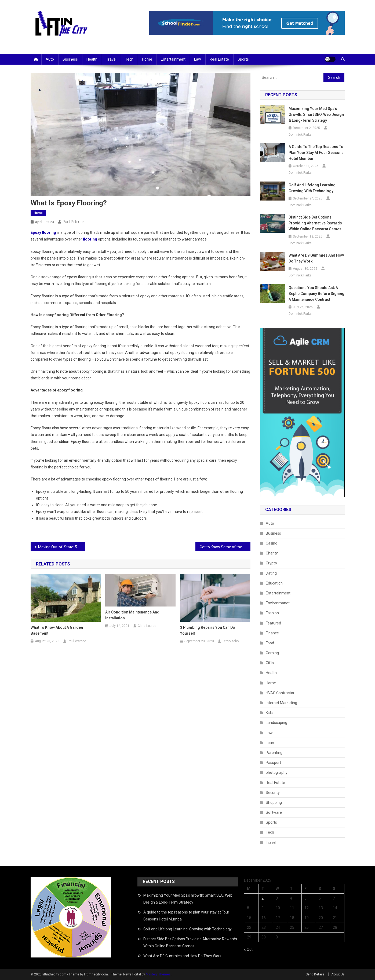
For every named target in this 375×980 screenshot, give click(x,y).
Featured (273, 623)
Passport (273, 763)
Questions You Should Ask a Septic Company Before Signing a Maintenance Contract (316, 294)
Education (274, 583)
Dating (271, 573)
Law (198, 59)
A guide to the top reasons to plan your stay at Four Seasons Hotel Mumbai (316, 153)
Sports (243, 59)
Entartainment (173, 59)
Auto (50, 59)
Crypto (271, 563)
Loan (270, 743)
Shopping (274, 803)
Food (270, 643)
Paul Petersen (74, 222)
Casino (272, 543)
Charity (272, 553)
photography (277, 772)
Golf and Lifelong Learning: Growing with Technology (313, 188)
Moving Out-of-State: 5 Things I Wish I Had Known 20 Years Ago (62, 547)
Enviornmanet (278, 603)
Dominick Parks (300, 135)
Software (274, 812)
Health (92, 59)
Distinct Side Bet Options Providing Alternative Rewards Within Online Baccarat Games (315, 223)
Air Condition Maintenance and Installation (132, 615)
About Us (338, 974)
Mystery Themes (158, 974)
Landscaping (276, 723)
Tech (129, 59)
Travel (111, 59)
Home (147, 59)
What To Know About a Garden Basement (57, 630)
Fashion (272, 613)
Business (70, 59)
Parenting (274, 753)
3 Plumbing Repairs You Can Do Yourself (208, 630)
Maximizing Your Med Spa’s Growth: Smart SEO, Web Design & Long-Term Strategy (316, 114)
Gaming (272, 653)
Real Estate (219, 59)
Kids (269, 713)
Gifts (270, 663)
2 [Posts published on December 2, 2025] (263, 898)
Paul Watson (77, 641)
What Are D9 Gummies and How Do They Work (316, 258)
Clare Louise (147, 626)
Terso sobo (230, 641)
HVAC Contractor (280, 693)
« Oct (248, 949)
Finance (272, 633)
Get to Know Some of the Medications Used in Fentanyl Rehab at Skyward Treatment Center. (225, 547)
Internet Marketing (281, 703)
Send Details (315, 974)
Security (273, 793)
